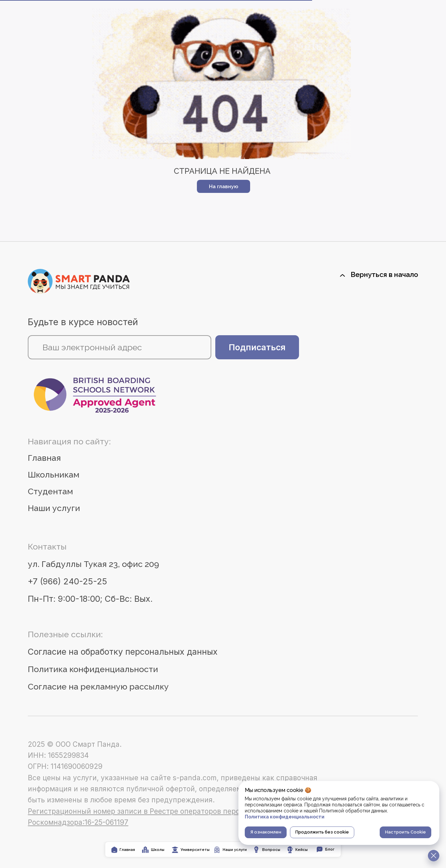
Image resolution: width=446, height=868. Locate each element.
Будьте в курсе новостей (83, 322)
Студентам (50, 491)
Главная (44, 458)
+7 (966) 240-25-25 (67, 581)
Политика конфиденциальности (93, 669)
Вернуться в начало (384, 274)
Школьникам (54, 475)
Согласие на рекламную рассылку (98, 687)
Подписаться (257, 347)
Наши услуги (54, 508)
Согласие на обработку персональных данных (123, 652)
